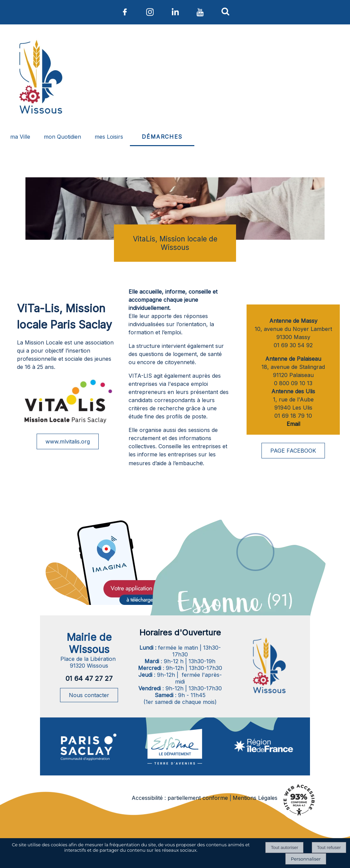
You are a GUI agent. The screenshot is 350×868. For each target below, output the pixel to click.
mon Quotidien (62, 137)
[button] (225, 11)
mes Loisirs (109, 137)
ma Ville (20, 137)
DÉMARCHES (162, 137)
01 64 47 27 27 (89, 678)
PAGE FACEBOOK (293, 451)
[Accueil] (40, 78)
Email (293, 424)
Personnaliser (306, 859)
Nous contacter (89, 695)
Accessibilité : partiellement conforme (180, 798)
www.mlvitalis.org (68, 441)
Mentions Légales (255, 798)
